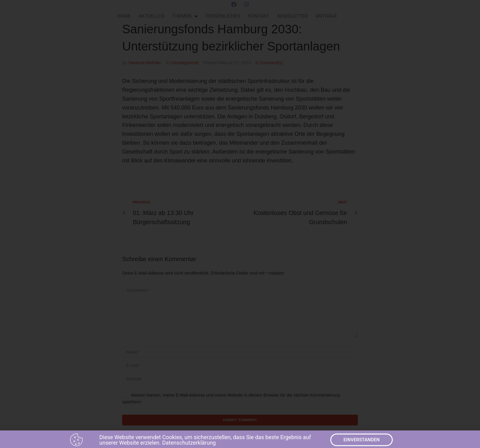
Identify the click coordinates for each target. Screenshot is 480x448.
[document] (240, 224)
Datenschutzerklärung (189, 444)
